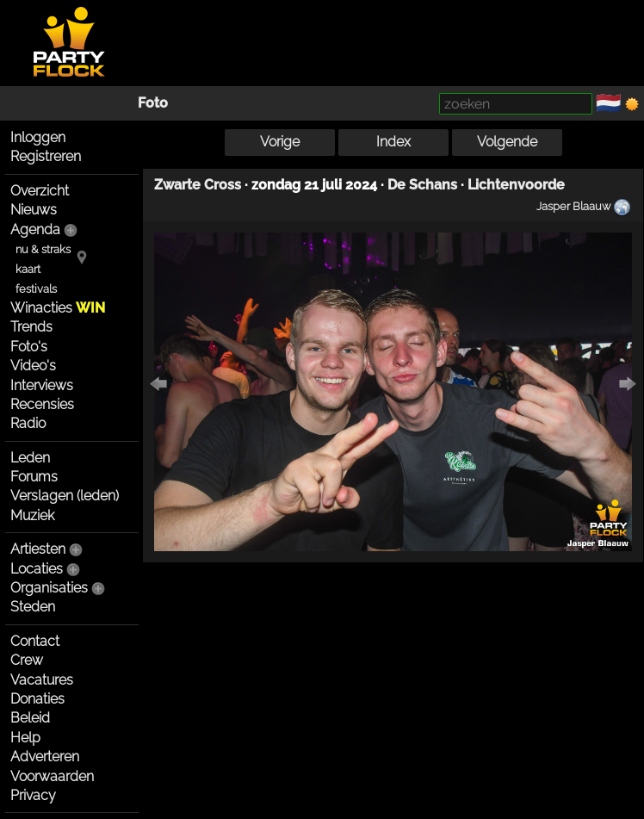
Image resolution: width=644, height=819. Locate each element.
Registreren (46, 156)
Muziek (32, 515)
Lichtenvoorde (516, 185)
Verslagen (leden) (65, 496)
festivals (36, 289)
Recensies (42, 404)
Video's (33, 366)
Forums (34, 477)
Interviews (42, 385)
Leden (30, 458)
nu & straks (43, 249)
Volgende (507, 142)
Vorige (280, 142)
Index (393, 142)
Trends (31, 327)
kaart (28, 269)
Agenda (35, 230)
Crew (27, 660)
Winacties (58, 308)
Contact (35, 641)
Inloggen (38, 137)
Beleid (30, 718)
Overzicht (40, 191)
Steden (33, 607)
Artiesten (38, 549)
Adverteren (45, 757)
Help (25, 738)
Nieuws (34, 210)
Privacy (33, 795)
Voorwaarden (52, 776)
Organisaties (49, 588)
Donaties (37, 699)
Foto (153, 103)
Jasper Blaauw (573, 206)
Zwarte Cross (198, 185)
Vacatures (42, 680)
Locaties (37, 569)
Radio (28, 423)
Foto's (29, 347)
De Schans (422, 185)
